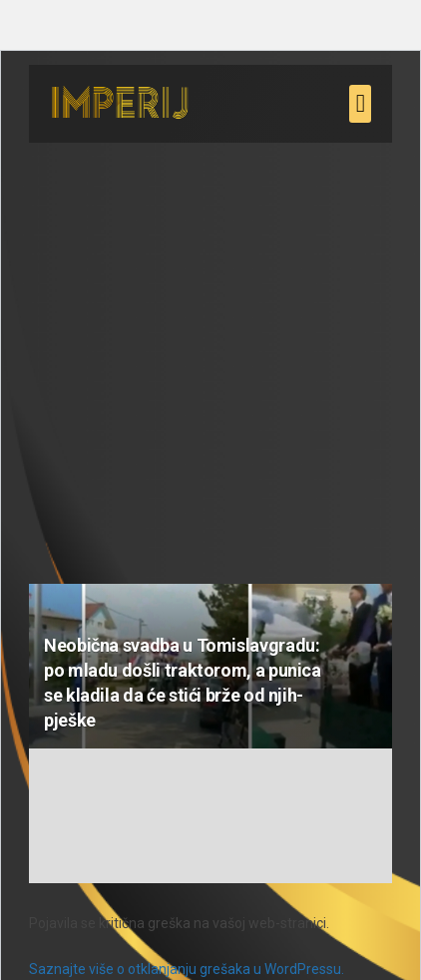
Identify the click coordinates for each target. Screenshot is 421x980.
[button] (360, 104)
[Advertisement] (210, 353)
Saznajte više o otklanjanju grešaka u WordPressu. (187, 969)
